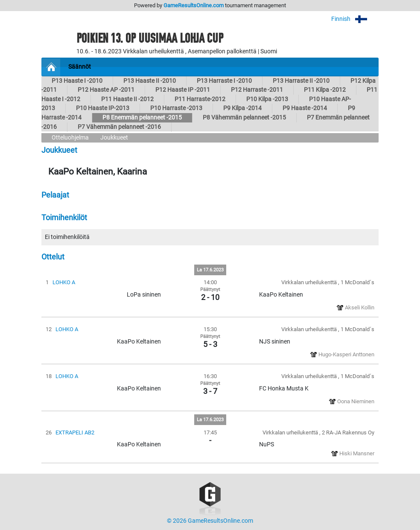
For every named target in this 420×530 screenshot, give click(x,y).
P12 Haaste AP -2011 (106, 90)
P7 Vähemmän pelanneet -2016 (119, 127)
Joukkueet (114, 138)
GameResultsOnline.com (194, 5)
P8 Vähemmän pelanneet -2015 (244, 118)
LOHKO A (64, 282)
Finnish (355, 19)
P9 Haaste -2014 (305, 108)
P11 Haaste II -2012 (127, 99)
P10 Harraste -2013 (176, 108)
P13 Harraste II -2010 (301, 81)
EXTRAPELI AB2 (75, 432)
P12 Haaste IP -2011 (183, 90)
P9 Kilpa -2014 (242, 108)
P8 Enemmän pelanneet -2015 (142, 118)
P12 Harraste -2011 (257, 90)
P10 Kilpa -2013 (267, 99)
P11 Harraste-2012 (200, 99)
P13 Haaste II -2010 (150, 81)
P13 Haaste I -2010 (77, 81)
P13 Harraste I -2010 (224, 81)
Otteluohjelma (70, 138)
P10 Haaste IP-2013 (103, 108)
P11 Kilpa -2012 (325, 90)
